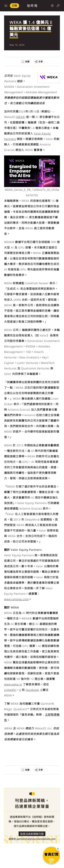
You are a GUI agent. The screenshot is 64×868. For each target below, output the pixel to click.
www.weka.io (13, 684)
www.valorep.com (16, 599)
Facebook (32, 690)
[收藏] (25, 62)
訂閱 (15, 6)
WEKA (20, 117)
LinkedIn (10, 690)
